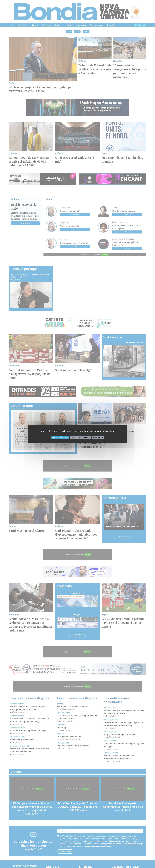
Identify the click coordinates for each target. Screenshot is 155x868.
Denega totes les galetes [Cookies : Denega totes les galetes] (80, 437)
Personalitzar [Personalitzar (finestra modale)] (98, 437)
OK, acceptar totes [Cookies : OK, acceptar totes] (60, 437)
